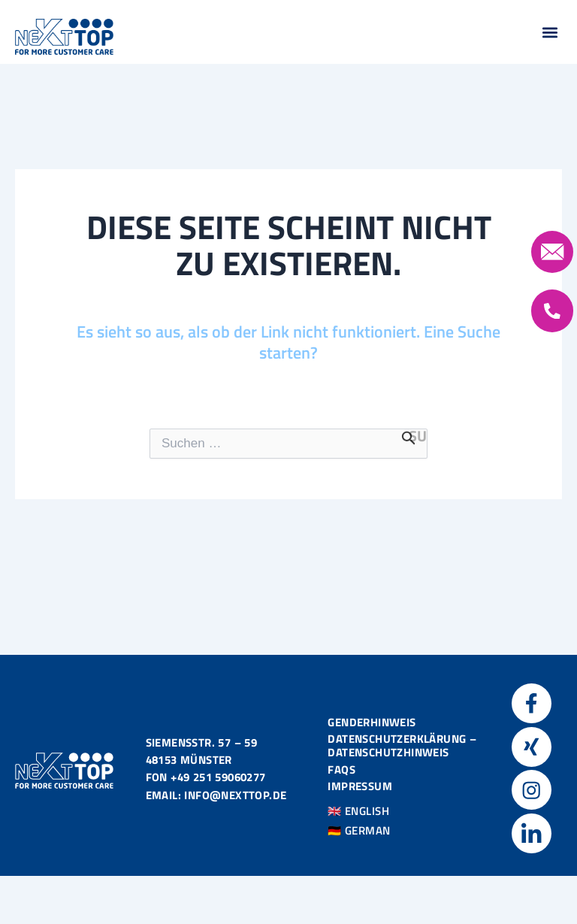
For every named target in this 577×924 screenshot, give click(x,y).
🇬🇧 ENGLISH (358, 810)
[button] (550, 32)
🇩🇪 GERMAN (359, 830)
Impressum (360, 785)
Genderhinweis (372, 721)
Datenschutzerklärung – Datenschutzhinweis (402, 745)
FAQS (341, 769)
